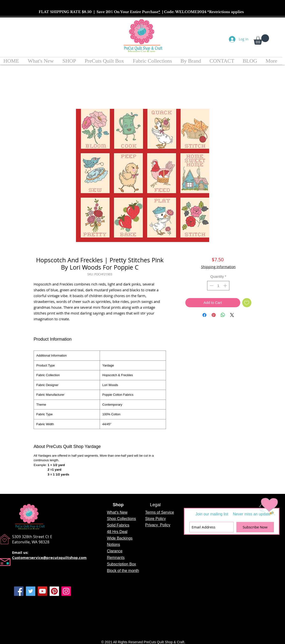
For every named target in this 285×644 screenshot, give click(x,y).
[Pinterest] (54, 591)
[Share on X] (232, 315)
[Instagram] (66, 591)
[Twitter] (31, 591)
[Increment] (226, 286)
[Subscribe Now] (255, 527)
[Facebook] (19, 591)
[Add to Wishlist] (247, 303)
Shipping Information (218, 267)
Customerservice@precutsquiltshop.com (49, 558)
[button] (261, 40)
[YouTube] (42, 591)
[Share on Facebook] (204, 315)
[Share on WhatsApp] (223, 315)
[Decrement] (211, 286)
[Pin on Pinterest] (214, 315)
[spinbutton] (218, 286)
